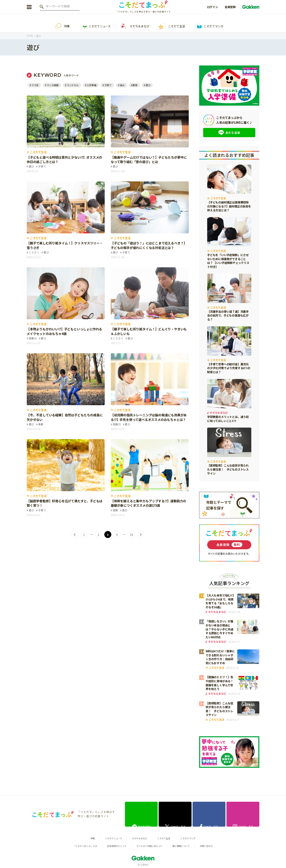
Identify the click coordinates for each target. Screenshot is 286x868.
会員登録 (230, 10)
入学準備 (95, 85)
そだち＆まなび (134, 26)
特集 (62, 26)
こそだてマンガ (208, 26)
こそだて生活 (171, 26)
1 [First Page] (84, 535)
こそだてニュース (95, 26)
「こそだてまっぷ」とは (78, 844)
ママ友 (35, 85)
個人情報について (186, 844)
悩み (126, 85)
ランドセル (75, 85)
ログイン (212, 10)
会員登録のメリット (114, 844)
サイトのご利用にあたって (151, 844)
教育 (140, 85)
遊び (153, 85)
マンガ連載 (54, 85)
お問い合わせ (214, 844)
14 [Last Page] (132, 535)
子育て (112, 85)
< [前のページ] (74, 535)
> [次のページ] (141, 535)
